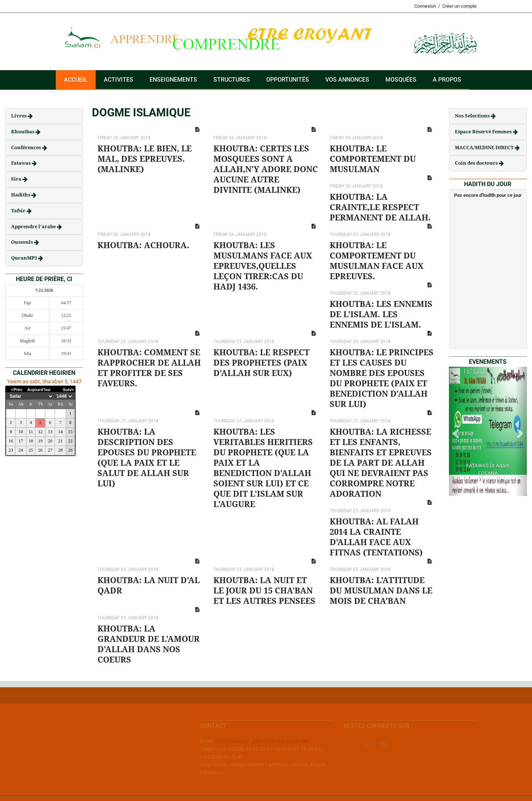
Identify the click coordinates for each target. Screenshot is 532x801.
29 (71, 450)
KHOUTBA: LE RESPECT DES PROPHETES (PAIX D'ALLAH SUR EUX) (261, 363)
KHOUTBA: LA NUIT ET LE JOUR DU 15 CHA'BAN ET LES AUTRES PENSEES (264, 591)
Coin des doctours (477, 163)
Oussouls (23, 242)
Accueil (76, 80)
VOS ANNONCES (347, 80)
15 (71, 432)
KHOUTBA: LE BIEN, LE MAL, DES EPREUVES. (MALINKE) (145, 159)
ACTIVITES (119, 80)
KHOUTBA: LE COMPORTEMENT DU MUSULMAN (373, 159)
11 (31, 432)
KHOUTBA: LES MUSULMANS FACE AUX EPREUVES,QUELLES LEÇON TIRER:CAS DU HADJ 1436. (263, 266)
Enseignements (173, 80)
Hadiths (21, 195)
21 (60, 441)
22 (71, 441)
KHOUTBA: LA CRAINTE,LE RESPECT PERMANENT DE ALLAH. (380, 207)
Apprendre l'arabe (34, 227)
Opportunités (288, 80)
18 (31, 441)
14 (60, 432)
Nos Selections (473, 116)
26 (40, 450)
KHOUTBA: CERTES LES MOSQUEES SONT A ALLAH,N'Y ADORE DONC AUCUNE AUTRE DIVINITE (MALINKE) (266, 169)
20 (50, 441)
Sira (17, 179)
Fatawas (21, 163)
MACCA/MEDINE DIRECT (485, 148)
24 (21, 450)
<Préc (17, 390)
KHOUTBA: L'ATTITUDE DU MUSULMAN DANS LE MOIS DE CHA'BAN (381, 591)
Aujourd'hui (39, 390)
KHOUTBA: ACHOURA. (143, 245)
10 (21, 432)
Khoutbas (23, 132)
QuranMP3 (25, 258)
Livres (19, 116)
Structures (232, 80)
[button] (455, 431)
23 (11, 450)
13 (50, 432)
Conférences (27, 148)
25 (31, 450)
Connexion (425, 6)
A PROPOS (447, 80)
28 (60, 450)
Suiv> (68, 390)
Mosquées (401, 80)
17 (21, 441)
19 (40, 441)
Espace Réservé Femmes (484, 132)
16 (11, 441)
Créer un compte (459, 6)
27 (50, 450)
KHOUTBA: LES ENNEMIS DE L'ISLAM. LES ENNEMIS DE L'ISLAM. (381, 314)
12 (40, 432)
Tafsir (19, 211)
